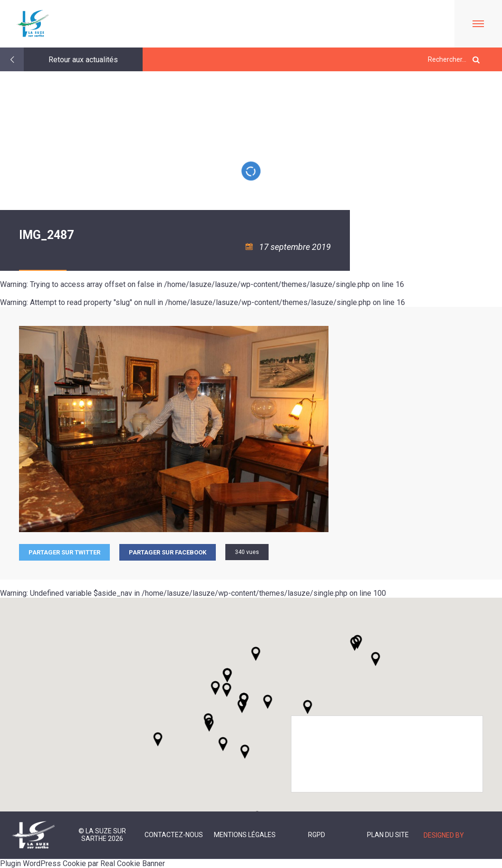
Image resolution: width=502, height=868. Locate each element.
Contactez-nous (174, 835)
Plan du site (388, 835)
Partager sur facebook (168, 552)
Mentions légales (245, 835)
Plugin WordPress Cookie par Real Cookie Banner (82, 863)
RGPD (317, 835)
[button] (268, 702)
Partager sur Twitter (64, 552)
